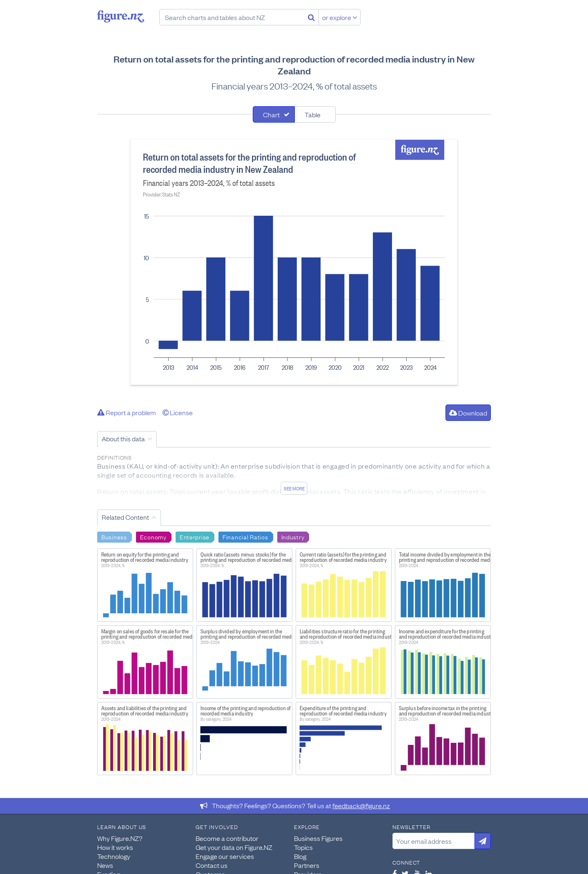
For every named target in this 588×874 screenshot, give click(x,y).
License (178, 412)
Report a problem (127, 412)
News (105, 865)
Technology (114, 856)
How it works (115, 847)
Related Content (125, 517)
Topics (303, 847)
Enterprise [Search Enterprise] (195, 536)
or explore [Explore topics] (340, 17)
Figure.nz (121, 16)
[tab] (274, 114)
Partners (307, 865)
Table (313, 114)
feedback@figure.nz (361, 805)
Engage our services (225, 856)
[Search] (311, 17)
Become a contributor (227, 838)
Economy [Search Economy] (153, 536)
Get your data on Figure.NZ (234, 847)
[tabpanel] (294, 262)
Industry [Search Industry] (293, 536)
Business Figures (318, 838)
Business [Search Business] (114, 536)
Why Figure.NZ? (120, 838)
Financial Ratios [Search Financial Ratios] (245, 536)
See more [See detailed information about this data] (294, 488)
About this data (123, 438)
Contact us (212, 865)
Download (468, 413)
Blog (300, 856)
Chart (271, 114)
